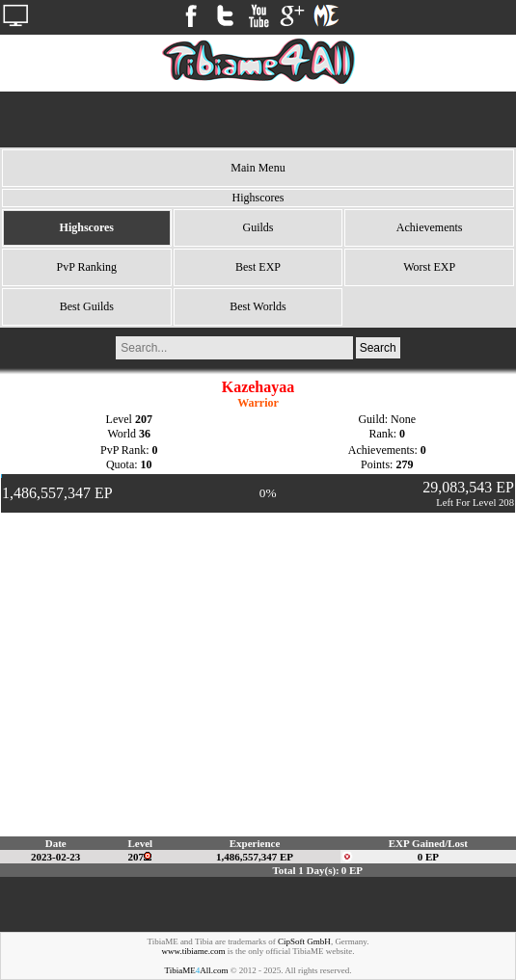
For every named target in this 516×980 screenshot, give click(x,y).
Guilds (258, 227)
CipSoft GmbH (304, 941)
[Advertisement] (258, 119)
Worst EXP (429, 267)
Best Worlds (258, 306)
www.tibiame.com (194, 951)
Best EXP (258, 267)
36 (145, 434)
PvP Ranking (87, 267)
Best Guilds (87, 306)
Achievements (430, 227)
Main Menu (258, 168)
